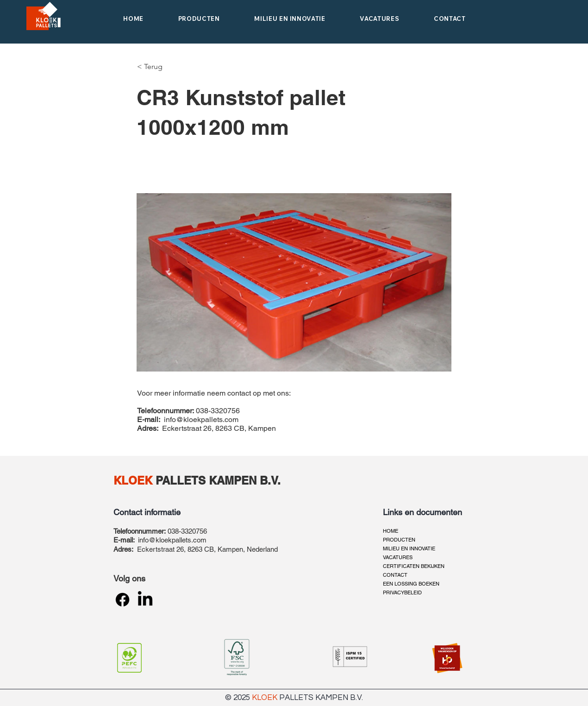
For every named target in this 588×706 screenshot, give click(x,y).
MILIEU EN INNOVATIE (409, 548)
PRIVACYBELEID (402, 593)
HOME (391, 531)
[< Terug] (153, 67)
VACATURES (398, 557)
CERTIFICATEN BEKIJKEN (414, 566)
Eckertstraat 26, (162, 549)
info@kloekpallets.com (201, 419)
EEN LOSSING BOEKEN (411, 584)
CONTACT (395, 575)
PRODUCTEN (399, 540)
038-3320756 (187, 531)
